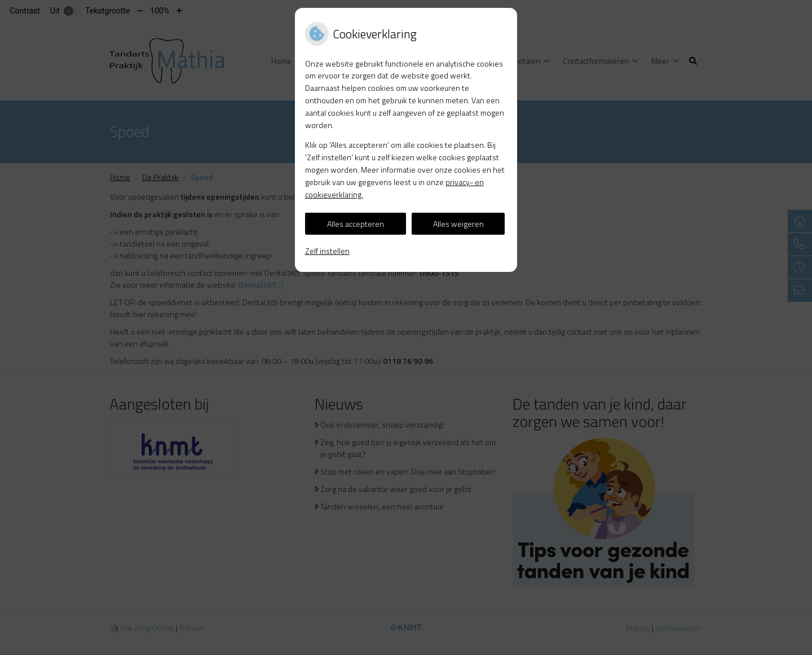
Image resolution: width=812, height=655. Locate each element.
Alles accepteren (356, 224)
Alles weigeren (458, 224)
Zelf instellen (327, 251)
